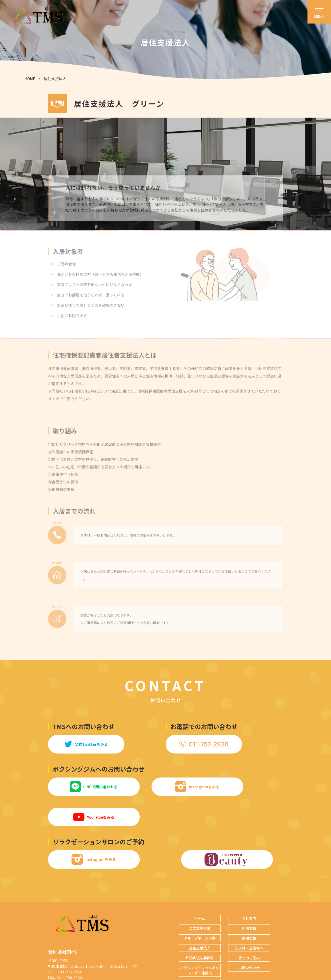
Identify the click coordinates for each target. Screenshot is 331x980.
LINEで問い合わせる (83, 787)
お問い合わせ (249, 938)
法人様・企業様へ (249, 919)
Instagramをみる (165, 787)
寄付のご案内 (249, 928)
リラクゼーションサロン (200, 953)
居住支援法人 (200, 919)
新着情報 (249, 899)
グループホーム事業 (200, 909)
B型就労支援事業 (200, 928)
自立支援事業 (200, 899)
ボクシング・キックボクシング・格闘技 (200, 941)
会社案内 (249, 889)
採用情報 (249, 909)
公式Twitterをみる (83, 744)
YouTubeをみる (248, 787)
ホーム (200, 889)
